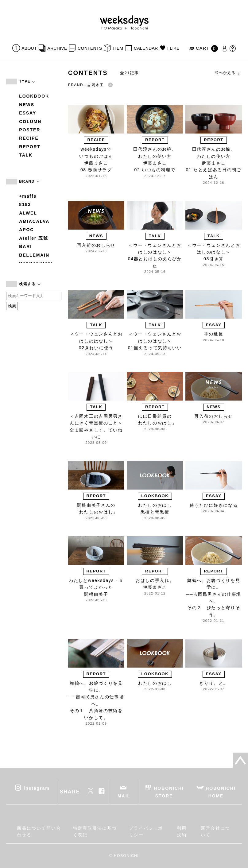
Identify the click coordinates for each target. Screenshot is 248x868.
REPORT (30, 147)
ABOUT (29, 48)
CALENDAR (146, 48)
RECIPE (29, 138)
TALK (26, 155)
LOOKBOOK (34, 96)
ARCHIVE (57, 48)
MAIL (124, 796)
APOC (26, 230)
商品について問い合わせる (39, 831)
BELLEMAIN (34, 255)
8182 (25, 204)
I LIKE (173, 48)
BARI (25, 246)
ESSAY (28, 113)
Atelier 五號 (34, 238)
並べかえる (228, 73)
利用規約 (182, 831)
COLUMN (30, 122)
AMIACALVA (34, 221)
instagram (37, 788)
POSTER (30, 130)
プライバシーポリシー (146, 831)
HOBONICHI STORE (169, 792)
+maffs (28, 196)
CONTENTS (90, 48)
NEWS (27, 105)
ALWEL (28, 213)
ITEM (118, 48)
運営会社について (215, 831)
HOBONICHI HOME (221, 792)
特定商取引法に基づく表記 (95, 831)
